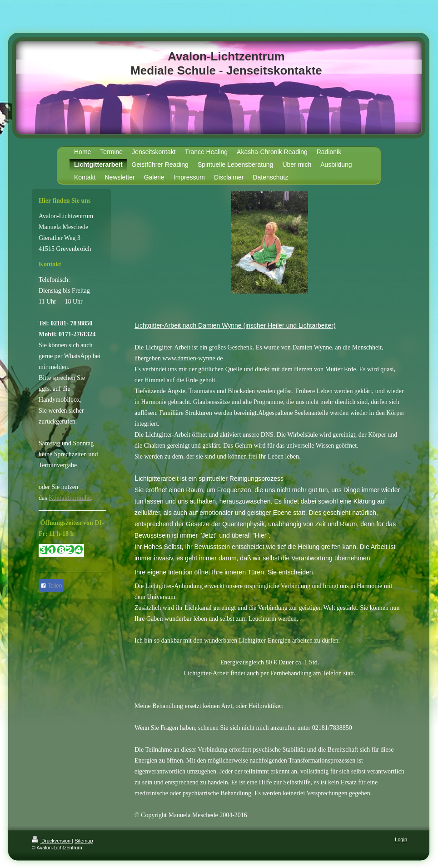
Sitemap (84, 841)
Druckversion (52, 841)
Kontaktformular (70, 498)
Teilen (51, 586)
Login (401, 839)
